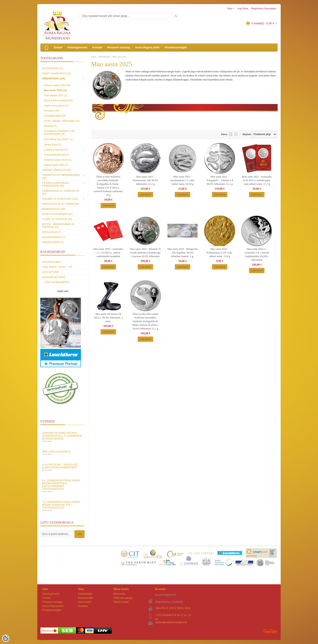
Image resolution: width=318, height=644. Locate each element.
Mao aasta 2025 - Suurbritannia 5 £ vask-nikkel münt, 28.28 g (183, 180)
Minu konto (119, 594)
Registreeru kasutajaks (264, 9)
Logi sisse (243, 9)
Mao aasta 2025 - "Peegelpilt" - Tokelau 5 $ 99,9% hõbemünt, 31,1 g (220, 180)
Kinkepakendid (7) (54, 237)
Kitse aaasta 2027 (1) (56, 95)
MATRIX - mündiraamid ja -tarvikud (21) (59, 226)
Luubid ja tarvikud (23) (57, 219)
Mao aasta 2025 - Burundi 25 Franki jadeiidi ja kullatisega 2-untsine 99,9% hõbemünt (145, 253)
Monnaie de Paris (54, 277)
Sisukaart (83, 606)
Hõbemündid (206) (54, 79)
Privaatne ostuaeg (119, 47)
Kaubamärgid (85, 594)
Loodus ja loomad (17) (56, 150)
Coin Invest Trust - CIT (57, 267)
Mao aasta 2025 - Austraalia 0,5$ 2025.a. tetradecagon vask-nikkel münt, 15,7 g (257, 180)
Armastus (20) (52, 111)
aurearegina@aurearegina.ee (171, 622)
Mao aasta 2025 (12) (55, 90)
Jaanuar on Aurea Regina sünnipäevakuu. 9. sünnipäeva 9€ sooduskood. (63, 437)
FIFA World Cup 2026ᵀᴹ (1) (59, 139)
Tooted (58, 47)
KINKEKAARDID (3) (53, 242)
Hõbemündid (104, 57)
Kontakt (97, 47)
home (93, 57)
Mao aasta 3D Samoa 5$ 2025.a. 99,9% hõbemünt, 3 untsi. (108, 318)
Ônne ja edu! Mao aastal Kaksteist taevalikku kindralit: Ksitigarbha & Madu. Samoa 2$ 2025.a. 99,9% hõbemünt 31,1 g (145, 321)
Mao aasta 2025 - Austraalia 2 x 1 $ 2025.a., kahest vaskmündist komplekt (108, 253)
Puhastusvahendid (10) (57, 214)
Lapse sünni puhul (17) (56, 106)
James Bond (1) (53, 145)
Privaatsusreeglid (176, 47)
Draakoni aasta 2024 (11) (58, 160)
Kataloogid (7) (52, 232)
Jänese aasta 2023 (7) (56, 165)
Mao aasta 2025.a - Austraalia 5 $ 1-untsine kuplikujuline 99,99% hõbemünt (257, 254)
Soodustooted (85, 598)
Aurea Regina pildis (147, 47)
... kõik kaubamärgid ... (57, 282)
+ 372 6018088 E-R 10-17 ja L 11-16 (174, 615)
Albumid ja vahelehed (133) (60, 199)
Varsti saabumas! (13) (56, 74)
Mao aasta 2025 (120, 57)
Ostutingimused (77, 47)
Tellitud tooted (121, 602)
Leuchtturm (50, 272)
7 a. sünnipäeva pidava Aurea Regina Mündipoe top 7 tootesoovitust (63, 506)
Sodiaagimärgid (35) (55, 116)
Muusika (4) (50, 126)
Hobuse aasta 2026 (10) (57, 85)
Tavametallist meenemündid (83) (61, 176)
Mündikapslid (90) (54, 209)
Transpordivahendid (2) (57, 155)
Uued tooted (84, 602)
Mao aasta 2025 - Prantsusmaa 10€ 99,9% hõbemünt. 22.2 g (145, 180)
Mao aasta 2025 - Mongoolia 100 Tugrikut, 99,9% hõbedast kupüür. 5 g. (183, 253)
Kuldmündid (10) (53, 68)
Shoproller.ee (271, 631)
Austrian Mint (51, 262)
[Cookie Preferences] (6, 638)
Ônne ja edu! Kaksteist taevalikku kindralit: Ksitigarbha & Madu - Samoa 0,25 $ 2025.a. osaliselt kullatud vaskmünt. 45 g (108, 186)
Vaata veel (63, 291)
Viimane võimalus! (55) (56, 170)
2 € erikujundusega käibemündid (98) (55, 184)
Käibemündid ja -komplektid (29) (61, 192)
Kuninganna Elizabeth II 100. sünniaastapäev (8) (60, 132)
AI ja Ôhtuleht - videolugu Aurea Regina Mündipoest (63, 467)
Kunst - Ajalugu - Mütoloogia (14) (62, 121)
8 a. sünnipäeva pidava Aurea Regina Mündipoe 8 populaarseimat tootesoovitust (63, 486)
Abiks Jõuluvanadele (63, 453)
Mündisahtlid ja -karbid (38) (61, 204)
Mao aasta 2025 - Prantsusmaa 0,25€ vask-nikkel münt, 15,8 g (220, 253)
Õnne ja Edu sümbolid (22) (59, 101)
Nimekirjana (231, 134)
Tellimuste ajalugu (123, 598)
